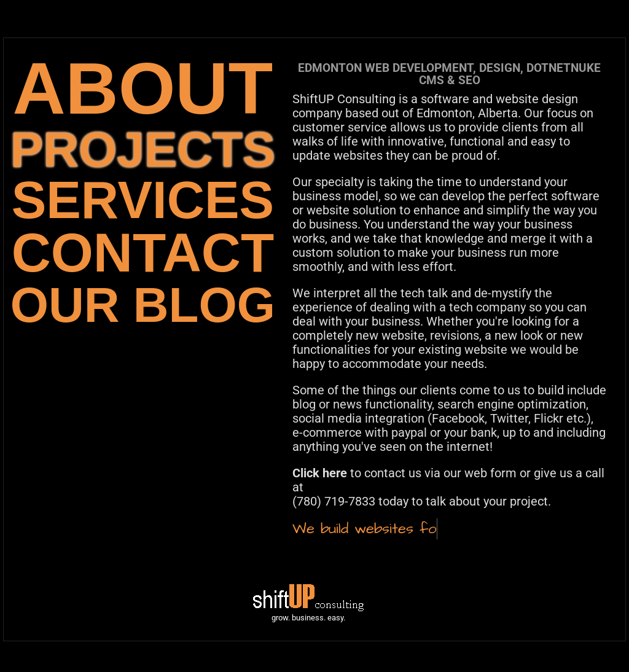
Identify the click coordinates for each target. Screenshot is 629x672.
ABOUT (143, 88)
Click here (320, 473)
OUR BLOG (143, 305)
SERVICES (143, 200)
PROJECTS (143, 150)
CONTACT (143, 253)
